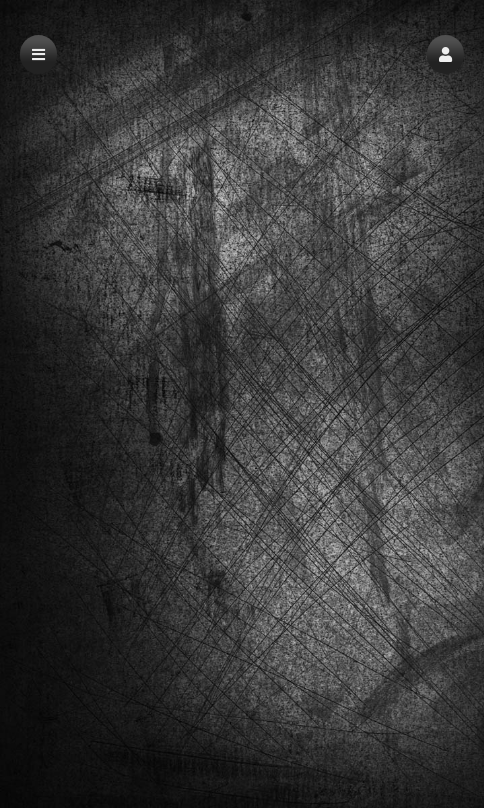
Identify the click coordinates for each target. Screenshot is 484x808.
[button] (445, 54)
